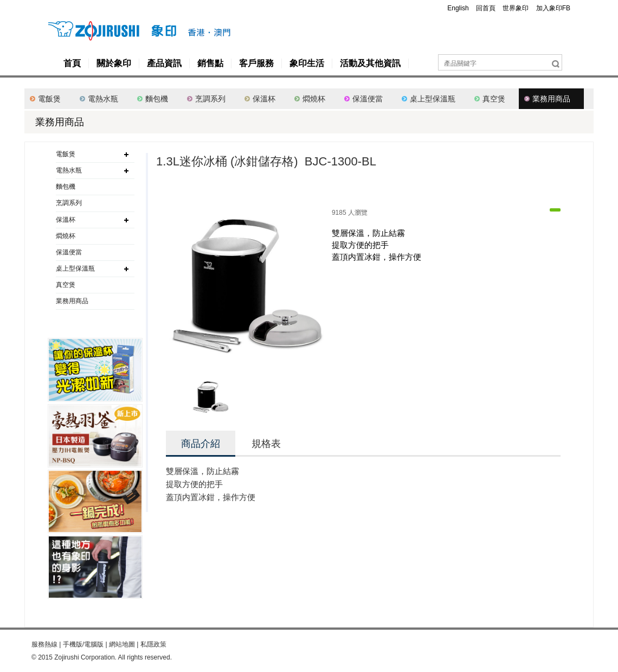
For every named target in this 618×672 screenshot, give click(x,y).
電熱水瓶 (103, 99)
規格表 (266, 444)
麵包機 (157, 99)
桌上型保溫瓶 (433, 99)
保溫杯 (264, 99)
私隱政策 (153, 645)
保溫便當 (368, 99)
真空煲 (494, 99)
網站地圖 (122, 645)
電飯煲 (49, 99)
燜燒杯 (314, 99)
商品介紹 (201, 444)
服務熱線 (44, 645)
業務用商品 (551, 99)
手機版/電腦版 (83, 645)
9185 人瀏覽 (350, 213)
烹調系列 (210, 99)
